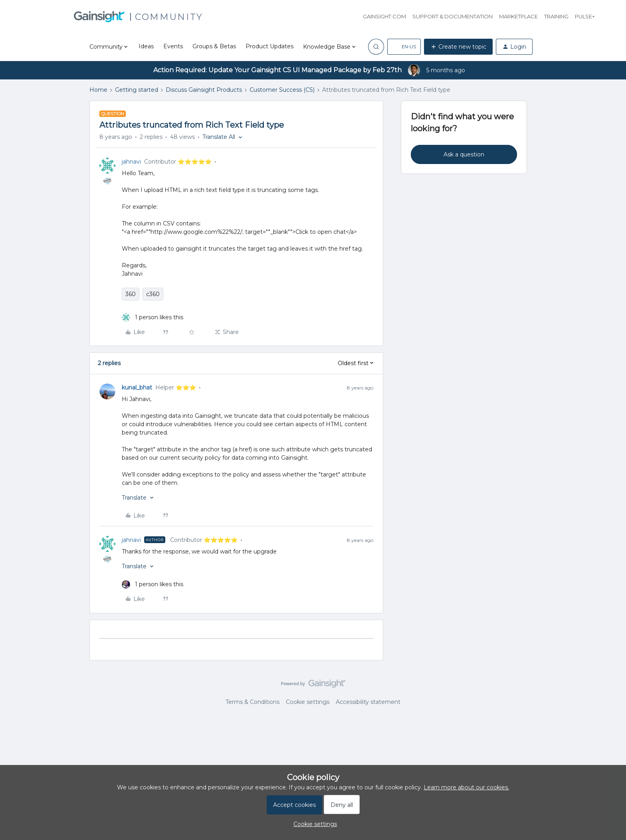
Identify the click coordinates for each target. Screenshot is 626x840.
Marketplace (518, 16)
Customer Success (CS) (282, 90)
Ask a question (464, 154)
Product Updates (269, 46)
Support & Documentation (453, 16)
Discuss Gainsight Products (204, 90)
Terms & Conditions (253, 702)
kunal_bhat (137, 387)
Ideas (146, 46)
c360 (153, 294)
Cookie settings (308, 702)
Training (556, 16)
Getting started (137, 90)
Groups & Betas (214, 46)
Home (98, 90)
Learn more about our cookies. (466, 787)
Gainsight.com (384, 16)
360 (131, 294)
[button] (404, 47)
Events (173, 46)
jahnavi (131, 162)
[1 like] (153, 317)
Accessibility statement (368, 702)
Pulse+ (585, 16)
